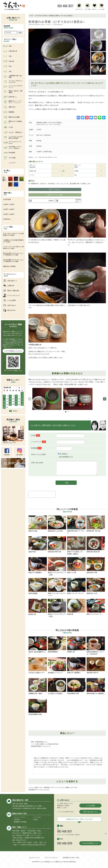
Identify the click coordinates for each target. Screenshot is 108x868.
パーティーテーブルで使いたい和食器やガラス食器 (13, 247)
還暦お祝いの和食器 (9, 266)
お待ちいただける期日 (38, 454)
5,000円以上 (7, 219)
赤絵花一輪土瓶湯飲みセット (38, 646)
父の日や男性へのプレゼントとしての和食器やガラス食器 (13, 261)
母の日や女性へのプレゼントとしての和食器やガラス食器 (13, 254)
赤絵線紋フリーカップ (57, 665)
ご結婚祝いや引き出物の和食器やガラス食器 (13, 241)
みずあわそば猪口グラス (38, 665)
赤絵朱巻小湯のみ (96, 665)
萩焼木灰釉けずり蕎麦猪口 (96, 686)
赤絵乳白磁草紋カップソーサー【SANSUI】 (96, 646)
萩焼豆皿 (76, 607)
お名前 (36, 435)
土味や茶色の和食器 (41, 16)
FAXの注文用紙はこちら (90, 843)
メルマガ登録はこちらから (13, 351)
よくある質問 (90, 806)
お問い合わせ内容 (37, 463)
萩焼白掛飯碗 (38, 586)
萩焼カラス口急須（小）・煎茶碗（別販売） (76, 546)
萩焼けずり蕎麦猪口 (38, 565)
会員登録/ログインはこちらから (39, 790)
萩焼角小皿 (38, 607)
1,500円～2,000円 (9, 204)
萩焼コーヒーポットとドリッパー (57, 587)
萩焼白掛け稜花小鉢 (96, 544)
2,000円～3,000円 (9, 209)
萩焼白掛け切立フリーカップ (76, 525)
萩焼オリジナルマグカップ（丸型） (57, 608)
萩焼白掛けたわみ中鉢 (57, 524)
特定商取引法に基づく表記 (71, 858)
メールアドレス (38, 442)
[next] (105, 399)
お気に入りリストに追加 (55, 195)
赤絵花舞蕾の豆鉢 (76, 686)
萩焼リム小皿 (76, 565)
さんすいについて (34, 858)
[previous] (30, 399)
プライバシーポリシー (51, 858)
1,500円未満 (7, 199)
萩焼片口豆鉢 (38, 524)
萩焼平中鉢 (38, 544)
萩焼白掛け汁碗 (96, 565)
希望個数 (36, 448)
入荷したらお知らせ (55, 189)
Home (31, 16)
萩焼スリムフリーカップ (76, 586)
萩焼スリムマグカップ (96, 607)
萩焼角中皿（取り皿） (96, 524)
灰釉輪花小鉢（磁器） (38, 686)
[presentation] (42, 498)
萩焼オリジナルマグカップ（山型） (57, 566)
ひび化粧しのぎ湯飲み (57, 686)
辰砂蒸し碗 (76, 645)
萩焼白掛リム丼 (96, 586)
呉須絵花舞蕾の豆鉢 (38, 707)
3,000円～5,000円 (9, 214)
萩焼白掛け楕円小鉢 (57, 544)
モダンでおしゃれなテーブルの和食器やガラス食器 (13, 234)
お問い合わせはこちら (90, 812)
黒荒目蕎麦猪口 (57, 645)
